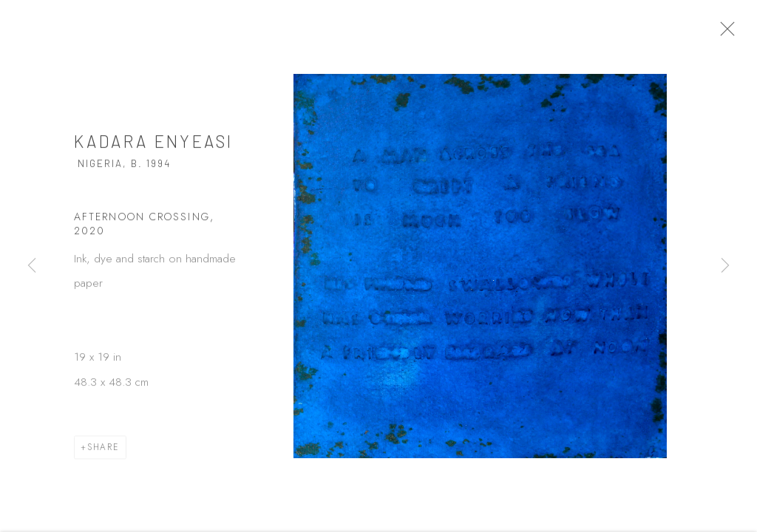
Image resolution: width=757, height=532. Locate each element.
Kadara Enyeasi (153, 149)
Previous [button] (32, 266)
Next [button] (725, 266)
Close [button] (745, 33)
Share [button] (103, 454)
